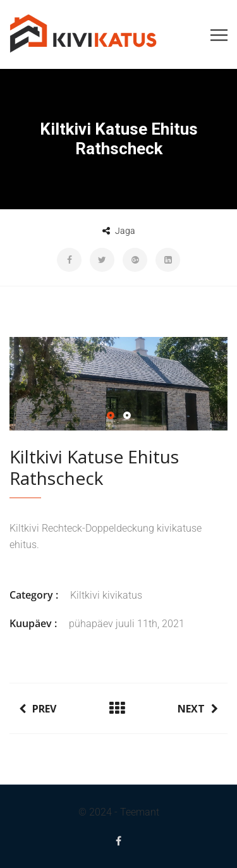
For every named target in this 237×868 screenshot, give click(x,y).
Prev (38, 709)
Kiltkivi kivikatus (106, 595)
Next (198, 709)
